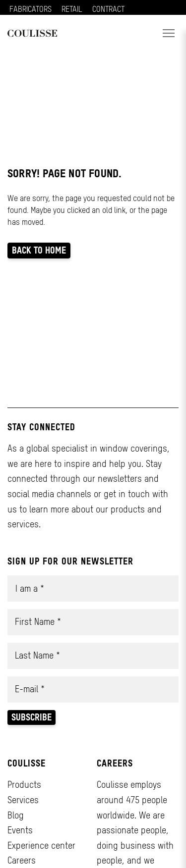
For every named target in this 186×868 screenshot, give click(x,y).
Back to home (39, 250)
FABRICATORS (31, 9)
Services (23, 800)
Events (20, 830)
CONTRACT (108, 9)
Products (24, 785)
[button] (169, 33)
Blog (16, 815)
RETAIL (72, 9)
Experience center (41, 845)
